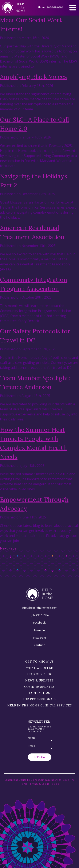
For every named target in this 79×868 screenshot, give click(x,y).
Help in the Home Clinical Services (40, 705)
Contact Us (39, 693)
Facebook (39, 623)
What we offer (39, 668)
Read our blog (40, 674)
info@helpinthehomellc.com (39, 608)
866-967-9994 (55, 7)
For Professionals (40, 699)
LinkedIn (39, 630)
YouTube (40, 645)
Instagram (39, 638)
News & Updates (39, 681)
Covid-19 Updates (39, 687)
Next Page (8, 548)
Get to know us (39, 662)
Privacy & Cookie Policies (44, 784)
